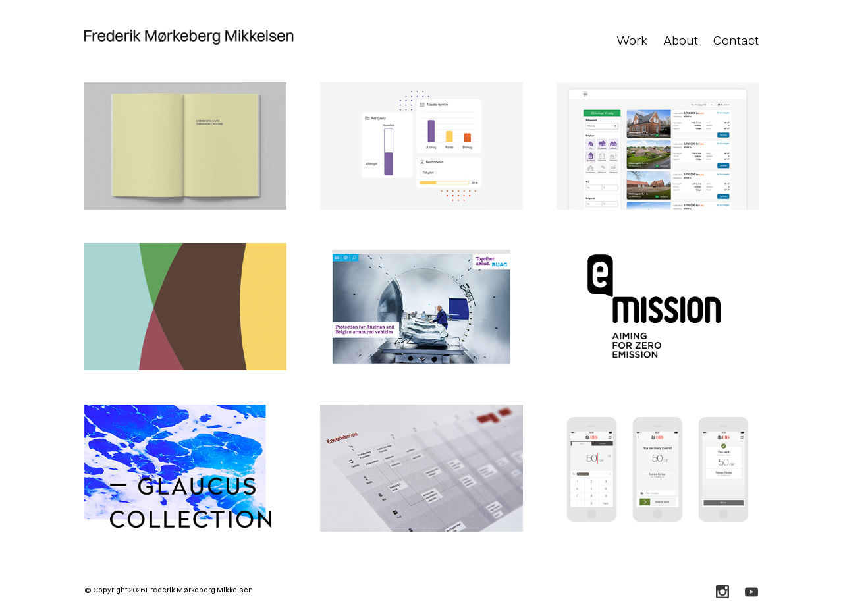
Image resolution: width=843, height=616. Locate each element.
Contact (736, 40)
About (681, 40)
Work (632, 40)
